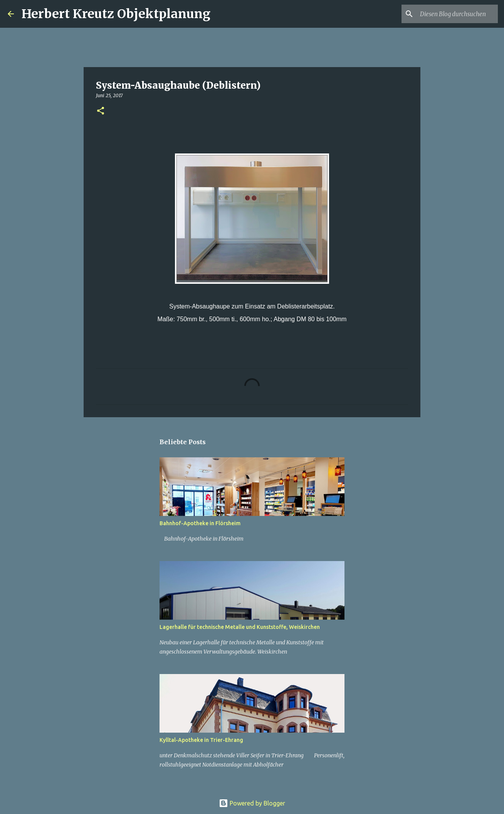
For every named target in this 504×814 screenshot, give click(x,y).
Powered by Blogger (252, 803)
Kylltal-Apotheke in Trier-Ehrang (201, 740)
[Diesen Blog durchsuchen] (457, 14)
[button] (101, 111)
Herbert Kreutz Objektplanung (116, 14)
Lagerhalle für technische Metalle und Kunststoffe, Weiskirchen (240, 627)
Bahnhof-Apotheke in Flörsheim (200, 523)
